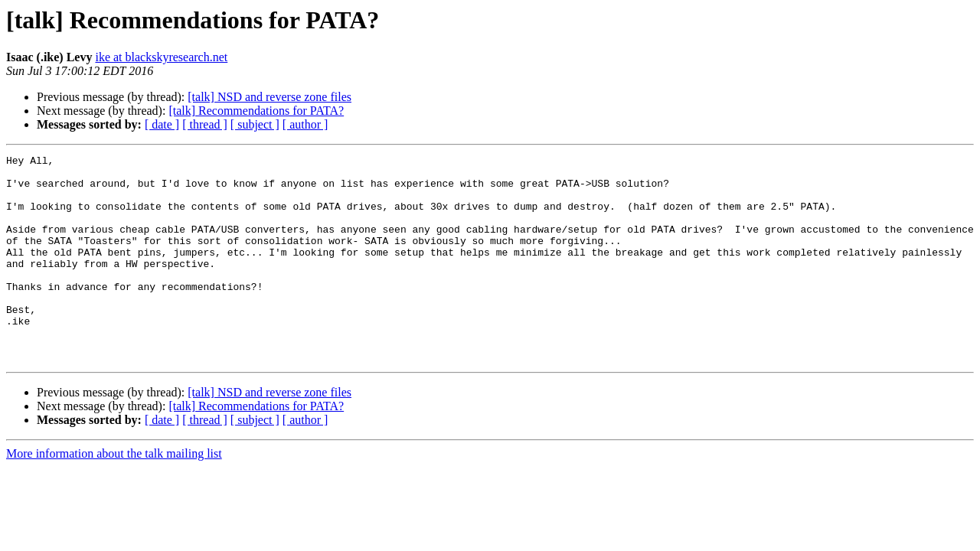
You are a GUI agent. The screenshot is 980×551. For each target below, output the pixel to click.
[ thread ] (205, 124)
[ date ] (162, 124)
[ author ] (305, 124)
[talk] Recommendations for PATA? (256, 111)
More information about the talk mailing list (114, 495)
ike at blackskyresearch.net (161, 57)
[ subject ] (255, 124)
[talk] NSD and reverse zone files (269, 97)
